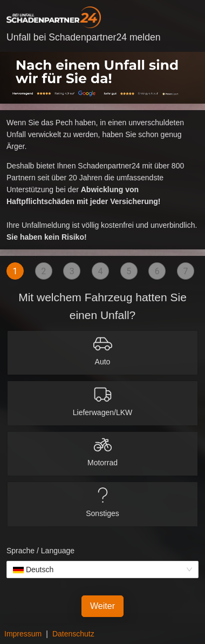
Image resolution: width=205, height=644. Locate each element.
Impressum (23, 634)
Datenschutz (73, 634)
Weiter (102, 606)
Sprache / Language (40, 551)
